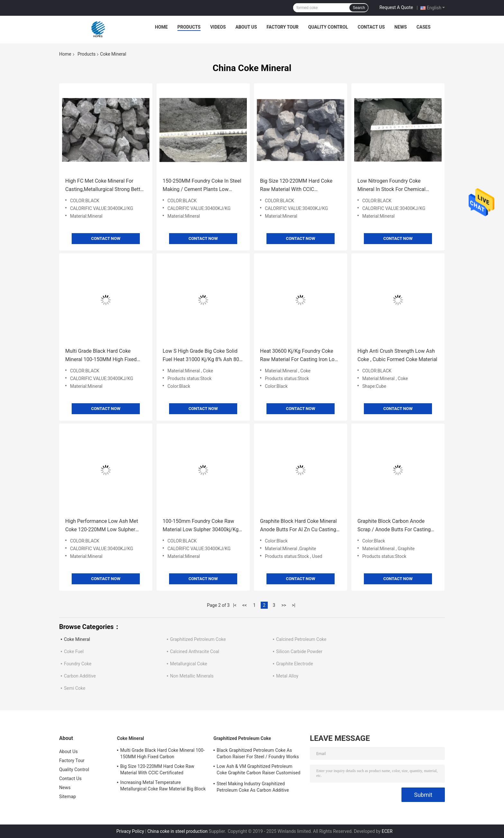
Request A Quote (396, 7)
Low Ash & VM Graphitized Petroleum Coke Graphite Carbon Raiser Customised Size (259, 770)
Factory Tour (283, 27)
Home (161, 27)
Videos (218, 27)
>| (294, 605)
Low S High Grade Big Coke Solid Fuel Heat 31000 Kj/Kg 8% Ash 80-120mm (202, 356)
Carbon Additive (80, 676)
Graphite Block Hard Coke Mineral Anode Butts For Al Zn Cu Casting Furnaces (298, 526)
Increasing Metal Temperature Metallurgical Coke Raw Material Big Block (163, 786)
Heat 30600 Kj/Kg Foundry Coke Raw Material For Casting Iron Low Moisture (299, 356)
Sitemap (67, 797)
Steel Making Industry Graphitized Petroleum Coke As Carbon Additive (253, 787)
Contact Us (371, 27)
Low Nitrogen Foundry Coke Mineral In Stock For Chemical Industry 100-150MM (392, 186)
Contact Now (106, 238)
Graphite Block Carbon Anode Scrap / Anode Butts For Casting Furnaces (394, 526)
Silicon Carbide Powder (299, 651)
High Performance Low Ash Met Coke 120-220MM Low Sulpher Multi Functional (102, 526)
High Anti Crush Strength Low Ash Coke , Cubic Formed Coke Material (397, 355)
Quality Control (328, 27)
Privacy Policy (130, 831)
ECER (387, 831)
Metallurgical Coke (189, 664)
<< (245, 605)
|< (235, 605)
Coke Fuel (74, 651)
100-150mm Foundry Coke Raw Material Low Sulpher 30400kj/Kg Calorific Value (201, 526)
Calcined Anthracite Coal (195, 651)
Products (189, 27)
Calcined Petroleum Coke (301, 639)
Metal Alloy (287, 676)
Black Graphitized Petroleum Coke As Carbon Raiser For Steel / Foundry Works (258, 753)
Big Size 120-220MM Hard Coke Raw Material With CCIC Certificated (296, 186)
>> (284, 605)
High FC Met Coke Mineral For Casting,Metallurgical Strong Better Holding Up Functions (105, 186)
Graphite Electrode (295, 664)
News (401, 27)
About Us (246, 27)
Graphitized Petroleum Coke (198, 639)
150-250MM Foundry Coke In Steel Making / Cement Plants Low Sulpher (202, 186)
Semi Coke (75, 688)
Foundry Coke (78, 664)
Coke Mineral (77, 639)
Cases (424, 27)
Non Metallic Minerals (192, 676)
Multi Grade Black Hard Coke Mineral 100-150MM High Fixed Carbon (101, 356)
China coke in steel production (177, 831)
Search (359, 8)
